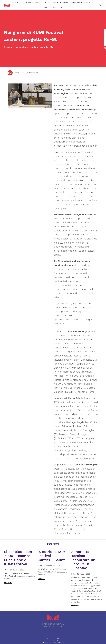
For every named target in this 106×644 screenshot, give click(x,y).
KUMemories (65, 3)
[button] (8, 583)
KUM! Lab (46, 3)
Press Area (77, 3)
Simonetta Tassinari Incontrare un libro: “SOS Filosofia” (83, 560)
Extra (55, 3)
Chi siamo (17, 3)
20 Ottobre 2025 (17, 570)
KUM (18, 73)
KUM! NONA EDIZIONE (32, 3)
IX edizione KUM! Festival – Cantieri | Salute (52, 556)
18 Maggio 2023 (84, 574)
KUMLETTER (57, 8)
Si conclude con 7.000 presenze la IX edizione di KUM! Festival (19, 558)
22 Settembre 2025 (52, 566)
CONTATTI (47, 8)
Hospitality (89, 3)
